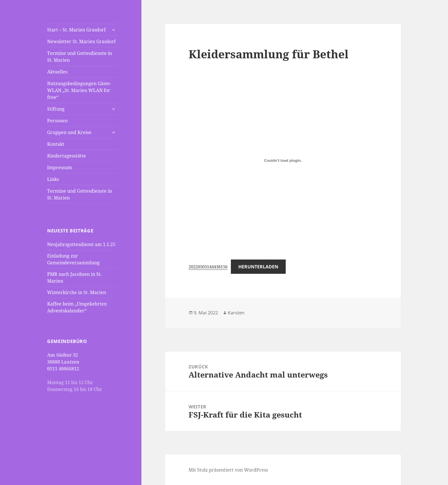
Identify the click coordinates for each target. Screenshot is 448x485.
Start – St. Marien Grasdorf (76, 30)
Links (53, 179)
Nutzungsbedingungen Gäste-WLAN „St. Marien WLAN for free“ (79, 90)
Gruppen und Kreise (69, 132)
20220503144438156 (208, 267)
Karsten (236, 313)
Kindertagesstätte (67, 156)
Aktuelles (57, 72)
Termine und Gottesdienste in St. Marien (80, 57)
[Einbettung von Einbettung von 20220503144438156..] (283, 160)
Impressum (60, 167)
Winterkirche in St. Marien (77, 292)
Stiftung (56, 109)
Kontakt (56, 144)
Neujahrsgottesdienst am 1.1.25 (81, 244)
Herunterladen (258, 267)
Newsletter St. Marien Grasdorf (81, 41)
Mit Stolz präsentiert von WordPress (228, 470)
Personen (57, 121)
